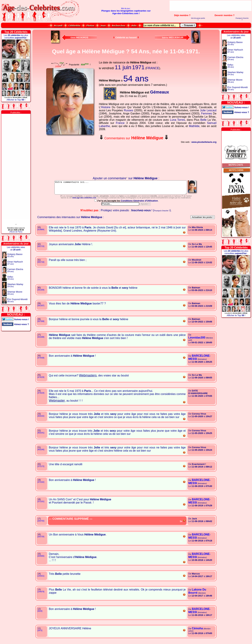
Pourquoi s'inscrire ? (242, 19)
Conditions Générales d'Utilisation (139, 203)
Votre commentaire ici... (121, 189)
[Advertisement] (211, 6)
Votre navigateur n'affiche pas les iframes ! (71, 156)
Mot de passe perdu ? (198, 19)
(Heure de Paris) (16, 232)
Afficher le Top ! (16, 100)
